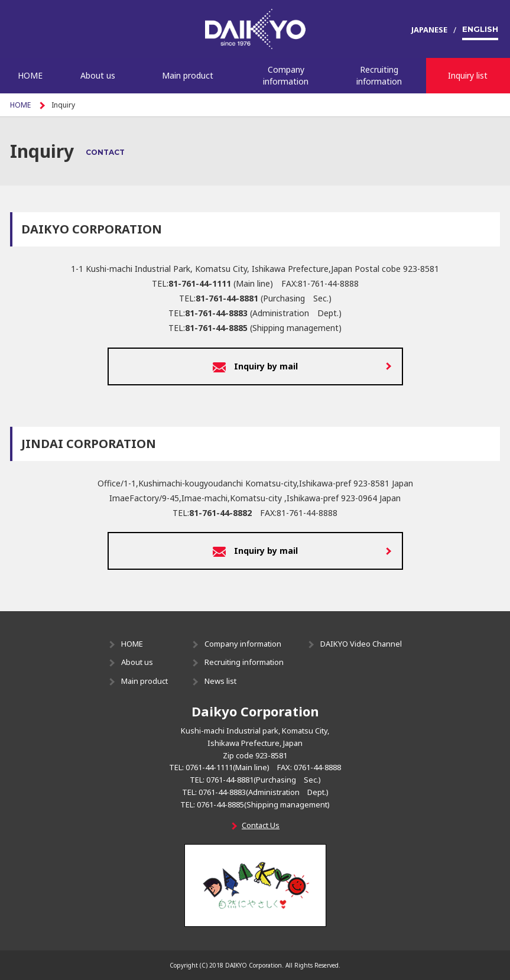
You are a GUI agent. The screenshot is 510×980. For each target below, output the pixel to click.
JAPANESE (429, 30)
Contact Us (261, 825)
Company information (286, 75)
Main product (188, 75)
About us (98, 75)
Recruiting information (379, 75)
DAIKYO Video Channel (361, 644)
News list (220, 681)
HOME (30, 75)
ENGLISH (480, 29)
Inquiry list (468, 75)
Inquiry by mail (255, 367)
